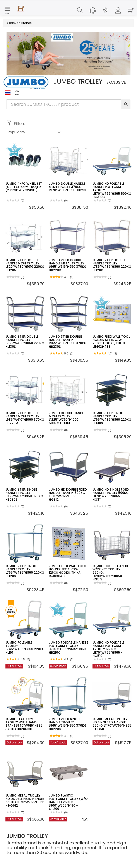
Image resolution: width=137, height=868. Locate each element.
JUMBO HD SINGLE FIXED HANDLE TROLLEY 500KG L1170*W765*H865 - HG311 (111, 495)
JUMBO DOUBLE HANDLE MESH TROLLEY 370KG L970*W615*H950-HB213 (68, 187)
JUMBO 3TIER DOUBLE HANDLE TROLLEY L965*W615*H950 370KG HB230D (68, 342)
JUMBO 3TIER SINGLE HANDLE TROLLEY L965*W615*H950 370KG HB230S (24, 495)
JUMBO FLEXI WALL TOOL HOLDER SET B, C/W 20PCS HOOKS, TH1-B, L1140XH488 (111, 342)
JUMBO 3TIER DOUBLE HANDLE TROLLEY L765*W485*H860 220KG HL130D (25, 342)
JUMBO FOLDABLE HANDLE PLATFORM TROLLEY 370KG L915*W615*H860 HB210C (68, 648)
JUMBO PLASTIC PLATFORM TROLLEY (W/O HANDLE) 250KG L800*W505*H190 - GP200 (68, 802)
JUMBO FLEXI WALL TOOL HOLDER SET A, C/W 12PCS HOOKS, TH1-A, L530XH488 (68, 571)
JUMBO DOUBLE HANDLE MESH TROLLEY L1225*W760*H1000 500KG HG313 (67, 418)
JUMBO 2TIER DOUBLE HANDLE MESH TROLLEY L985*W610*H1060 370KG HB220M (25, 418)
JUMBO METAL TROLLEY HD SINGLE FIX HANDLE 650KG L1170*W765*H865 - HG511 (112, 724)
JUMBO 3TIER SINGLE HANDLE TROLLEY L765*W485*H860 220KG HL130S (112, 418)
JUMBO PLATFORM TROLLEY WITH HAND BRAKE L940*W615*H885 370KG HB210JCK (24, 724)
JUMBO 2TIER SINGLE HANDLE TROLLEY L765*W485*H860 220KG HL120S (25, 571)
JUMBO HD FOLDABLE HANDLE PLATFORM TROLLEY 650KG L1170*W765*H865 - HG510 (108, 649)
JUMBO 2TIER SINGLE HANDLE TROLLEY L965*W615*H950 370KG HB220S (68, 724)
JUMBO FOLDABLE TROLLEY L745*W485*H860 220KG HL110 (25, 648)
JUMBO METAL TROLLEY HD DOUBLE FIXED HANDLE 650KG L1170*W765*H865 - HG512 (25, 800)
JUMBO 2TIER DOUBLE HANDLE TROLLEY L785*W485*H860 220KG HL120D (112, 265)
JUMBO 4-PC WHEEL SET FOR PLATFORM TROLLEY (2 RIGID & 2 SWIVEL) (24, 187)
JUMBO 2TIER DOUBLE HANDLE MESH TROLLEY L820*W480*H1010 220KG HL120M (25, 265)
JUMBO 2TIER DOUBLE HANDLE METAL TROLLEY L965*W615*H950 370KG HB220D (68, 265)
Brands (27, 23)
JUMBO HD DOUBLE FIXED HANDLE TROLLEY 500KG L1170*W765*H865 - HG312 (68, 495)
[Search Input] (64, 104)
